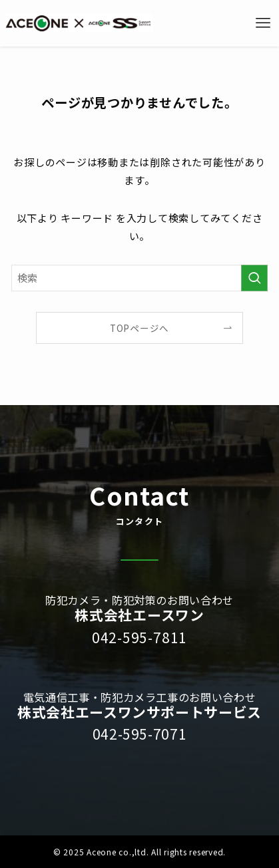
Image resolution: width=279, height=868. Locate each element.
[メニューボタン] (263, 23)
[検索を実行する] (254, 278)
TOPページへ (139, 328)
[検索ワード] (140, 278)
